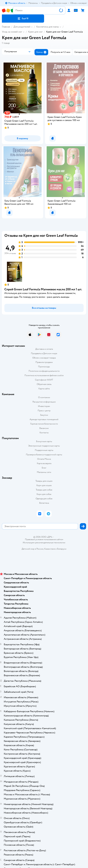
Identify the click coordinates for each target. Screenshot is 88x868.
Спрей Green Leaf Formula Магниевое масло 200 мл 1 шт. (43, 289)
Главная (6, 27)
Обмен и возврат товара (44, 358)
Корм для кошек (44, 485)
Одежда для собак (44, 499)
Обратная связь (44, 384)
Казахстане (50, 549)
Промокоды (44, 367)
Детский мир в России (33, 549)
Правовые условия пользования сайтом (44, 539)
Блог (44, 468)
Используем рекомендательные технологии (44, 543)
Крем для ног (35, 32)
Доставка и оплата (44, 349)
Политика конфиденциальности (44, 371)
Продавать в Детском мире (44, 353)
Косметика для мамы (48, 27)
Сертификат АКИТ (44, 380)
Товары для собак (44, 490)
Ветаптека (44, 503)
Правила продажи (44, 362)
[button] (23, 19)
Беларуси (62, 549)
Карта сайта (44, 389)
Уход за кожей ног (12, 32)
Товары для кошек (44, 481)
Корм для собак (44, 494)
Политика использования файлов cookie (44, 375)
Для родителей (22, 27)
